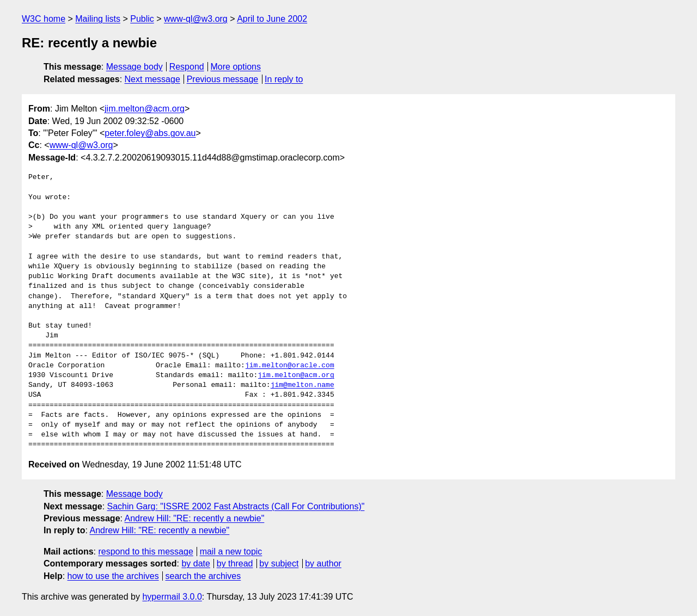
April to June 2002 (272, 19)
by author (323, 563)
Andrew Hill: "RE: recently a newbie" (195, 518)
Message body (134, 67)
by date (195, 563)
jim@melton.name (302, 385)
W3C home (44, 19)
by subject (279, 563)
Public (142, 19)
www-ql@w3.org (196, 19)
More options (236, 67)
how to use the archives (113, 576)
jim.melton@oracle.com (290, 366)
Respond (187, 67)
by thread (235, 563)
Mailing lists (98, 19)
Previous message (223, 79)
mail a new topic (231, 552)
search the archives (203, 576)
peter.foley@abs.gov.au (150, 133)
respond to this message (145, 552)
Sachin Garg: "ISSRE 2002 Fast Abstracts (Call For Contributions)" (236, 506)
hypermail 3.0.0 (172, 597)
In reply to (284, 79)
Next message (152, 79)
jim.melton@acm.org (145, 109)
